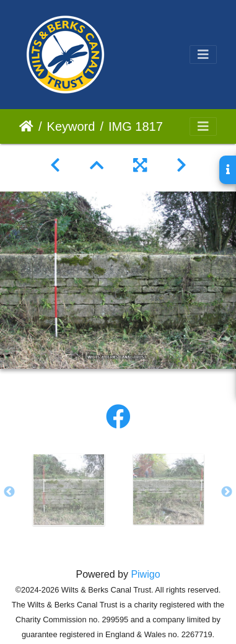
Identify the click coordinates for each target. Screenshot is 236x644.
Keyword (71, 126)
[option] (68, 490)
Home (26, 126)
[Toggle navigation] (203, 55)
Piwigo (145, 574)
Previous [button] (9, 492)
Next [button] (227, 492)
